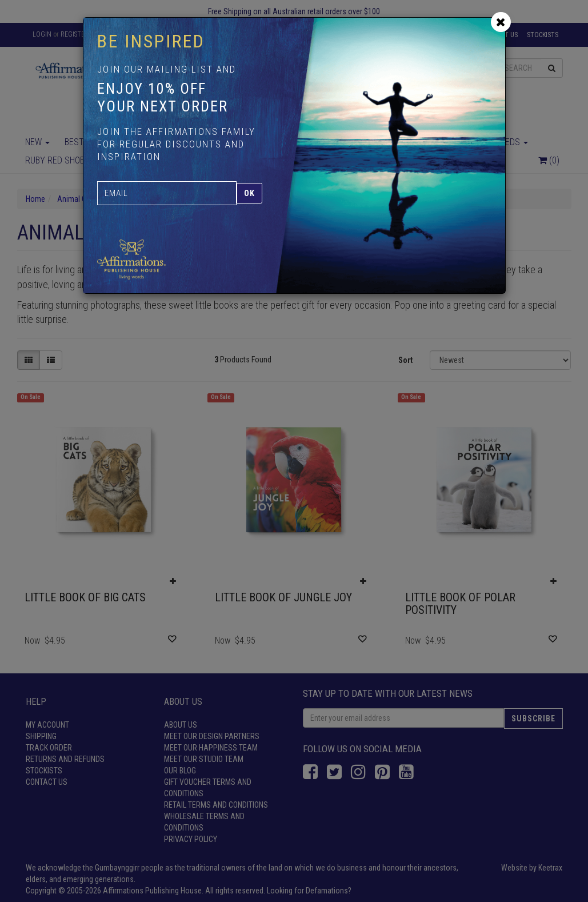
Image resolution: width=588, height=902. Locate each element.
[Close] (501, 22)
